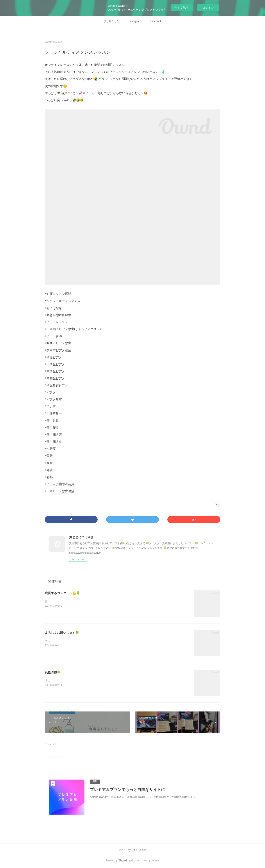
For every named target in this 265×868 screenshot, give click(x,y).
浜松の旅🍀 (53, 672)
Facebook (156, 21)
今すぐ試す (182, 8)
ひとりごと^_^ (112, 21)
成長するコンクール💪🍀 (62, 593)
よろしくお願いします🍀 (62, 633)
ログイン (208, 8)
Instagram (135, 21)
